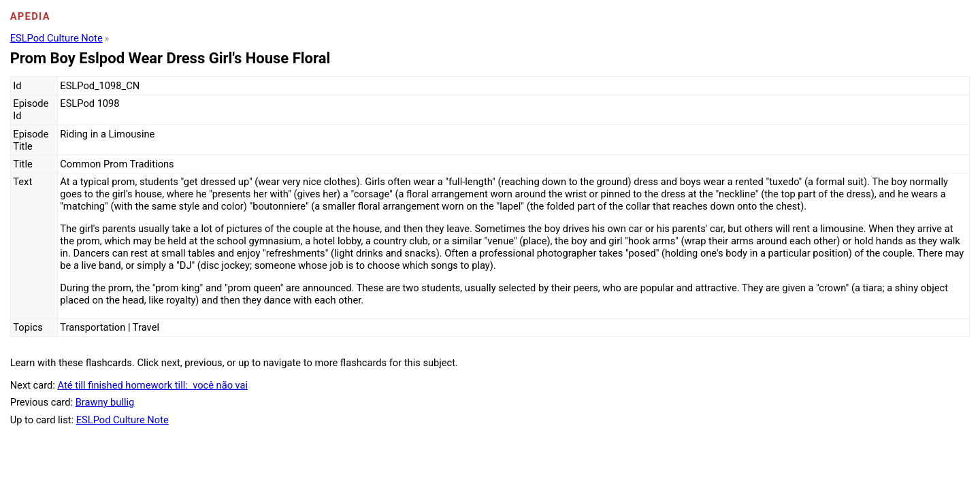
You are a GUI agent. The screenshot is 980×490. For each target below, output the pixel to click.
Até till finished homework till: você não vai (153, 385)
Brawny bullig (105, 402)
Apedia (30, 16)
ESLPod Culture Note (56, 38)
